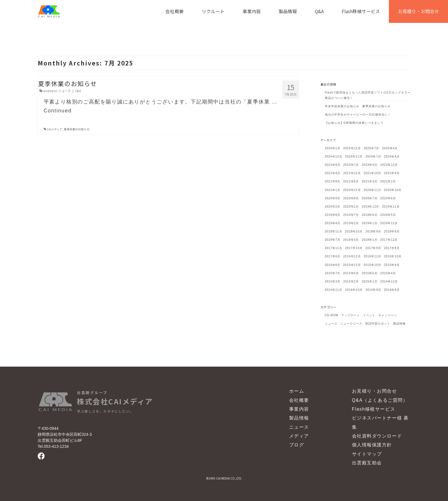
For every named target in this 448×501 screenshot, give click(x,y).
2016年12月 (352, 256)
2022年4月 (333, 173)
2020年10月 (393, 190)
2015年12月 (352, 265)
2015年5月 (370, 273)
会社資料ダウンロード (377, 436)
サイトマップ (367, 454)
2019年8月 (333, 215)
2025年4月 (390, 148)
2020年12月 (352, 190)
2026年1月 (333, 148)
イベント (369, 315)
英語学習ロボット (378, 324)
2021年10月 (372, 173)
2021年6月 (351, 181)
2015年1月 (370, 282)
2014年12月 (389, 282)
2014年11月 (334, 290)
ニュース (64, 91)
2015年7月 (333, 273)
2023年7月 (351, 165)
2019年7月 (351, 215)
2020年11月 (372, 190)
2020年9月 (333, 198)
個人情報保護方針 (372, 445)
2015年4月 (388, 273)
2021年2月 (388, 181)
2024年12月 (334, 157)
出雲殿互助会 (367, 463)
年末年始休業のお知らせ (342, 106)
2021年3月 (370, 181)
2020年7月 (370, 198)
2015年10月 (372, 265)
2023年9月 (333, 165)
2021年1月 (333, 190)
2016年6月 (333, 265)
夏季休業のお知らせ (77, 129)
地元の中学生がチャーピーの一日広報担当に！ (358, 115)
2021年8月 (333, 181)
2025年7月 (372, 148)
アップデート (351, 315)
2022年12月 (389, 165)
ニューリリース (351, 324)
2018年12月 (389, 223)
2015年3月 (333, 282)
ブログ (297, 445)
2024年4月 (392, 157)
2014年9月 (373, 290)
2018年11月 (334, 231)
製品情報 (399, 324)
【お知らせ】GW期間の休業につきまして (354, 123)
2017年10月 (354, 248)
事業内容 (299, 409)
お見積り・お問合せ (375, 391)
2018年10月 (354, 231)
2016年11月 (372, 256)
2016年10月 (393, 256)
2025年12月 (352, 148)
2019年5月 (388, 215)
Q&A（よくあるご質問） (380, 400)
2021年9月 (392, 173)
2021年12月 (352, 173)
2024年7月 (373, 157)
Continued (58, 111)
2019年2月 (351, 223)
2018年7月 (333, 240)
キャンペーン (388, 315)
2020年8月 (351, 198)
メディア (299, 436)
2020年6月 (388, 198)
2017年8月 (392, 248)
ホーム (297, 391)
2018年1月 (370, 240)
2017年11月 (334, 248)
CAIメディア (54, 129)
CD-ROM (332, 315)
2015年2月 (351, 282)
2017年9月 (373, 248)
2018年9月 (373, 231)
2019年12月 (370, 207)
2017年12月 (389, 240)
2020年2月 (333, 207)
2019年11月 (391, 207)
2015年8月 (392, 265)
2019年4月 (333, 223)
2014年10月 (354, 290)
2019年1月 (370, 223)
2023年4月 (370, 165)
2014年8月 (392, 290)
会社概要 (299, 400)
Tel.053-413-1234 (53, 446)
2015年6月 (351, 273)
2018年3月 (351, 240)
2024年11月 (354, 157)
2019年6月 (370, 215)
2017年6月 (333, 256)
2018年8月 (392, 231)
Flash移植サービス (374, 409)
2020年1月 (351, 207)
